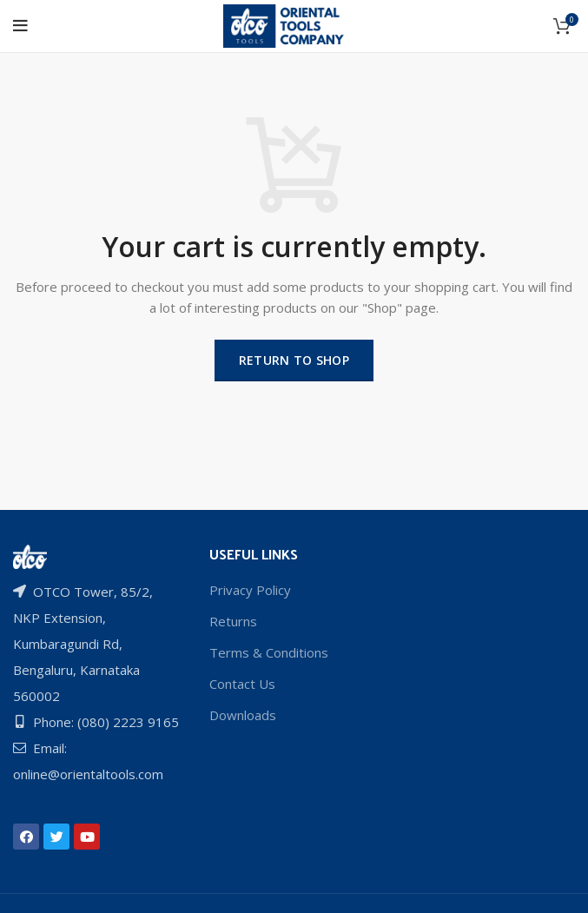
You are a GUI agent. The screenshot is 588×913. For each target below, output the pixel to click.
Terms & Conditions (269, 652)
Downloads (243, 715)
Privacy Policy (250, 590)
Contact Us (242, 684)
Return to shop (294, 360)
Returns (233, 621)
